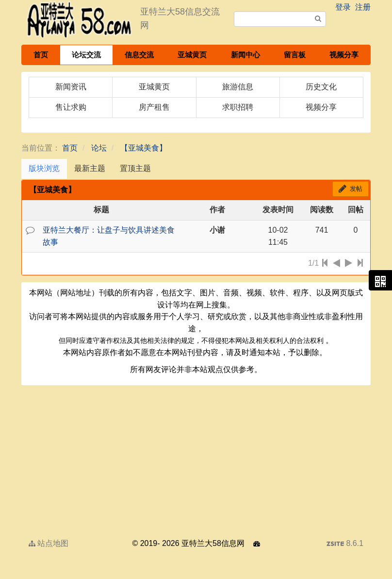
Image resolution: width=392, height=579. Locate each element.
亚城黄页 (192, 55)
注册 (363, 7)
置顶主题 (135, 168)
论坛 (99, 148)
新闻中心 (245, 55)
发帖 (351, 189)
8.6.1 (345, 545)
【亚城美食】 (144, 148)
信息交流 (139, 55)
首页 (41, 55)
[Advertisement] (196, 460)
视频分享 (344, 55)
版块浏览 (44, 168)
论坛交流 (86, 55)
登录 (343, 7)
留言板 (295, 55)
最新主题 (90, 168)
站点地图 (49, 543)
